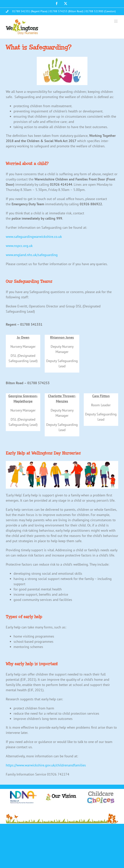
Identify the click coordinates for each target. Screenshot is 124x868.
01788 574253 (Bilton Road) (66, 11)
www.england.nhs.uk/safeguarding (32, 255)
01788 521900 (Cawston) (101, 11)
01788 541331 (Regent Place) (30, 11)
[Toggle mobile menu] (116, 21)
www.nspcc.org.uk (19, 246)
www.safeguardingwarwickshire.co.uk (34, 237)
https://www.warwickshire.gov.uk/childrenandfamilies (46, 765)
